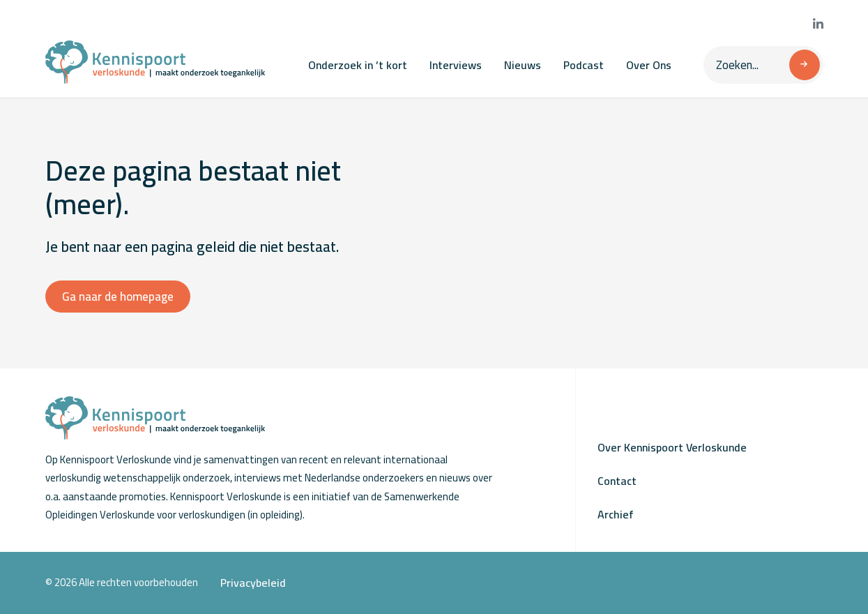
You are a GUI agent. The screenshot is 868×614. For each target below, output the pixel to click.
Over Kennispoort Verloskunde (672, 447)
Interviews (456, 65)
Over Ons (649, 65)
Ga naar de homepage (118, 297)
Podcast (584, 65)
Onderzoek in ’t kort (358, 65)
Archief (616, 514)
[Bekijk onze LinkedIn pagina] (818, 24)
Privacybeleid (253, 583)
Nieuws (523, 65)
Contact (617, 481)
